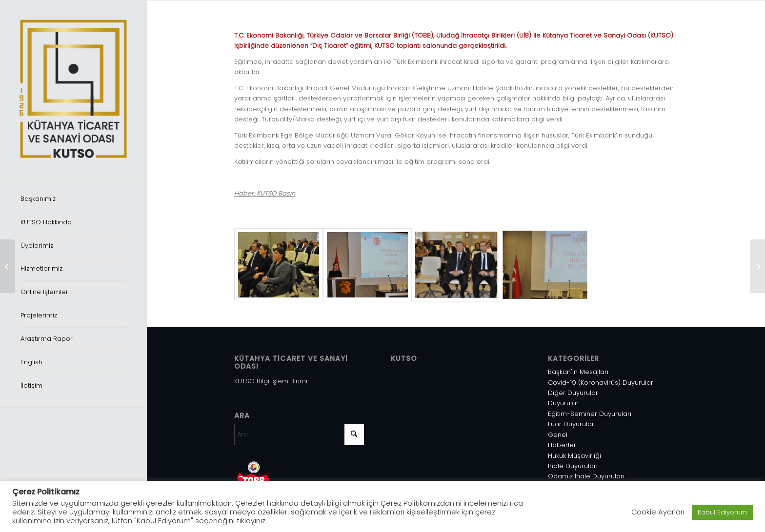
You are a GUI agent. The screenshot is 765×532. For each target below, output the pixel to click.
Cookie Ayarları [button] (658, 512)
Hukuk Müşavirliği (574, 456)
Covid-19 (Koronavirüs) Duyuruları (601, 383)
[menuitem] (73, 199)
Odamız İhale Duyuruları (586, 476)
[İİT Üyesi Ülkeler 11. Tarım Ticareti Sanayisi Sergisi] (757, 266)
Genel (558, 435)
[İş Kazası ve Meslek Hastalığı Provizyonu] (8, 266)
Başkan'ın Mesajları (578, 372)
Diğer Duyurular (573, 393)
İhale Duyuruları (573, 466)
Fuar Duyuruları (572, 424)
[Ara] (299, 434)
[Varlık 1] (73, 89)
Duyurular (563, 403)
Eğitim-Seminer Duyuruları (590, 414)
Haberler (562, 445)
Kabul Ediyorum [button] (722, 512)
